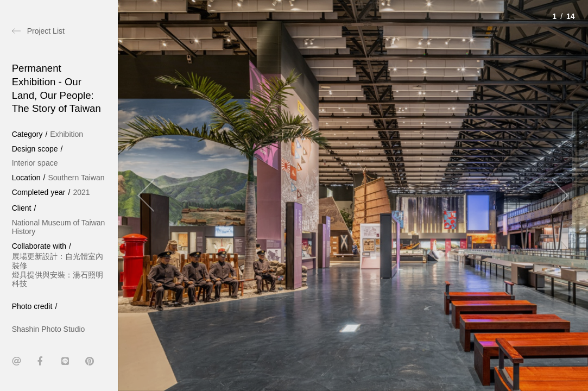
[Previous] (150, 195)
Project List (46, 31)
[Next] (555, 195)
